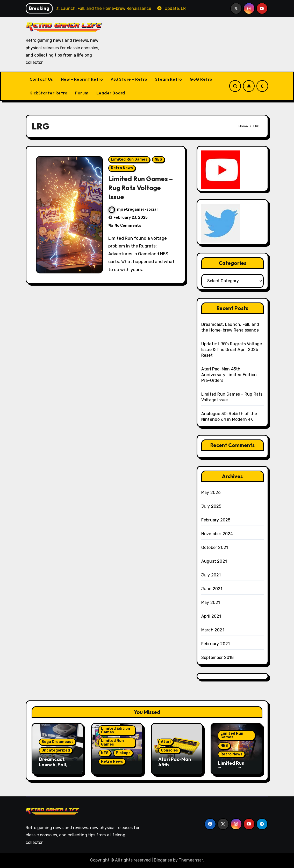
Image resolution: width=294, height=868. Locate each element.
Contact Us (41, 79)
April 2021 (211, 616)
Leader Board (111, 93)
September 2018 (218, 657)
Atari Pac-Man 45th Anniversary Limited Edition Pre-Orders (229, 375)
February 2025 (216, 520)
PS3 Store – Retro (129, 79)
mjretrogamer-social (133, 212)
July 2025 (211, 506)
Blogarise (163, 860)
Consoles (169, 750)
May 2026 (211, 492)
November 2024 (217, 534)
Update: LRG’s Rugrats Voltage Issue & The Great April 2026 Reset (232, 350)
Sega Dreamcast (57, 742)
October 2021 (215, 547)
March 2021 (213, 630)
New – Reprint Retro (82, 79)
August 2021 (214, 561)
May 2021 (211, 602)
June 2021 (212, 589)
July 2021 (211, 575)
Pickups (123, 753)
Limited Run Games (129, 161)
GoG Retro (201, 79)
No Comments (128, 228)
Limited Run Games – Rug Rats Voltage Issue (140, 190)
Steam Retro (169, 79)
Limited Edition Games (116, 730)
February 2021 (216, 644)
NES (159, 161)
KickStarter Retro (49, 93)
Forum (82, 93)
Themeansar (191, 860)
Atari (166, 742)
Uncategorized (56, 750)
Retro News (122, 170)
